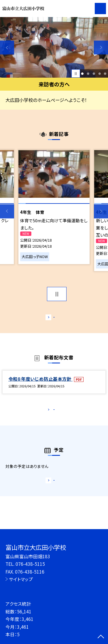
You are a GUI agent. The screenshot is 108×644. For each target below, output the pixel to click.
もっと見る (51, 319)
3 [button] (94, 74)
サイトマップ (21, 579)
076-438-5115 (30, 564)
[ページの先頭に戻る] (101, 637)
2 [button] (88, 74)
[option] (54, 47)
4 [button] (100, 74)
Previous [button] (7, 47)
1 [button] (83, 74)
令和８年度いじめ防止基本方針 (40, 385)
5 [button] (105, 74)
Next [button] (101, 47)
